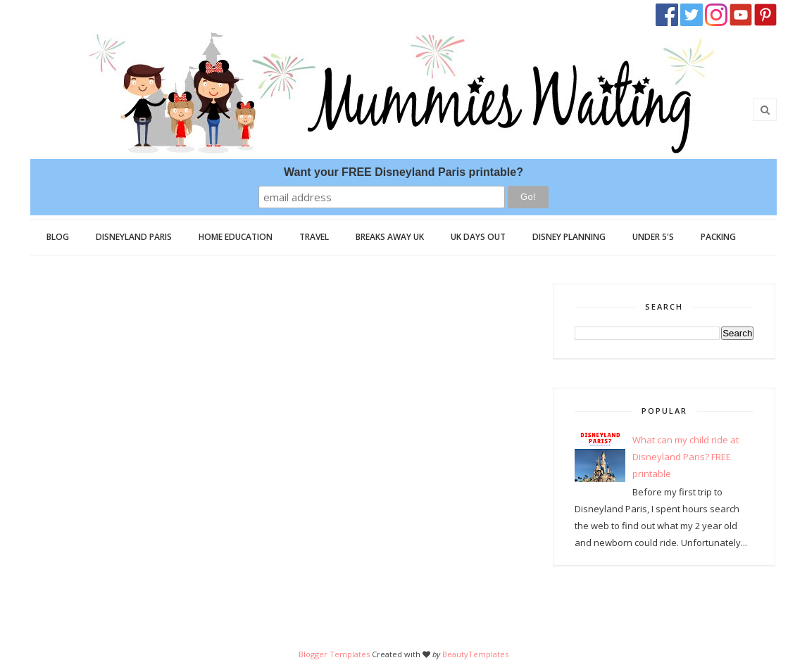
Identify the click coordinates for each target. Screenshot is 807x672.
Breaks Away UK (390, 237)
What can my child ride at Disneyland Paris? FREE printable (686, 457)
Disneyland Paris (134, 237)
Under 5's (653, 237)
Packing (718, 237)
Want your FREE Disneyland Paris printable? (403, 172)
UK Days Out (478, 237)
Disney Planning (569, 237)
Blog (58, 237)
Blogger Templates (334, 654)
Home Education (236, 237)
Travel (314, 237)
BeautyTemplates (475, 654)
